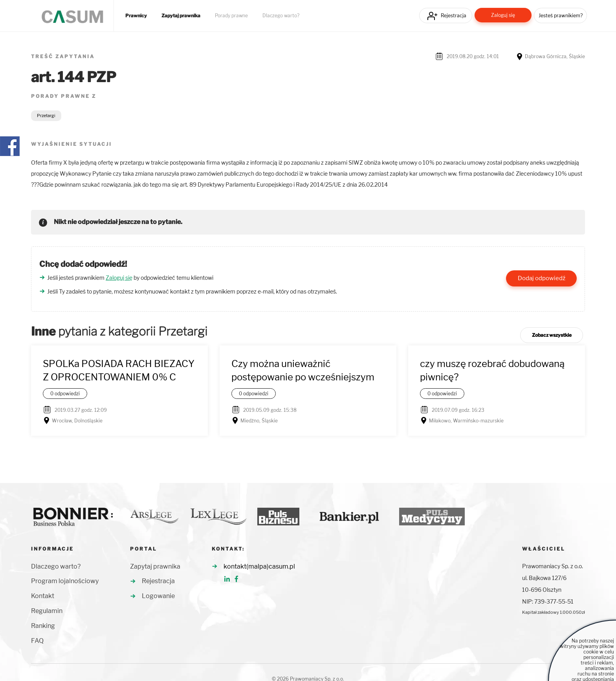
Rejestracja (454, 16)
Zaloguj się (503, 15)
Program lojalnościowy (65, 581)
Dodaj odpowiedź (542, 278)
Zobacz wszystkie (552, 335)
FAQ (37, 641)
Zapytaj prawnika (181, 16)
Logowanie (158, 596)
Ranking (43, 626)
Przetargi (46, 116)
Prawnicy (136, 16)
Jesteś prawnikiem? (561, 16)
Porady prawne (231, 16)
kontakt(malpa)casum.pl (259, 566)
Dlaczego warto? (281, 16)
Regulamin (47, 611)
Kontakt (43, 596)
